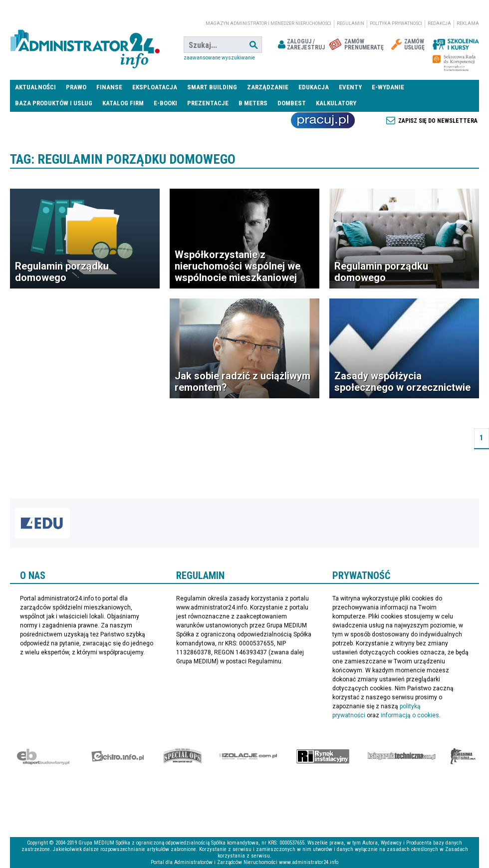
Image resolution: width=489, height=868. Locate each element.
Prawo (76, 87)
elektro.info (118, 756)
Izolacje (248, 756)
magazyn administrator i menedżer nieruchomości (268, 23)
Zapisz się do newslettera (438, 121)
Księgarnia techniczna (402, 756)
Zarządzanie (268, 87)
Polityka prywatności (396, 23)
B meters (253, 103)
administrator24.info (85, 45)
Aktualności (35, 87)
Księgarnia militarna (463, 756)
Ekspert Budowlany (43, 756)
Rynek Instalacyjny (323, 756)
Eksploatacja (155, 87)
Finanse (109, 87)
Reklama (468, 23)
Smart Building (212, 87)
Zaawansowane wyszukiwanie (219, 58)
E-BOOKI (165, 103)
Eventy (350, 87)
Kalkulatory (336, 103)
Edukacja (314, 87)
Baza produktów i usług (54, 103)
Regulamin (351, 23)
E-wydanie (388, 87)
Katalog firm (123, 103)
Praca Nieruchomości (323, 120)
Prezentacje (208, 103)
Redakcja (439, 23)
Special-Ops (183, 756)
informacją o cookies (410, 715)
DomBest (292, 103)
